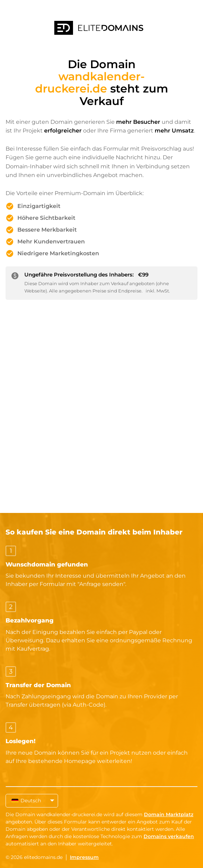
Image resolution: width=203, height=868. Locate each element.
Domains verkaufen (169, 836)
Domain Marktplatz (169, 814)
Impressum (84, 857)
